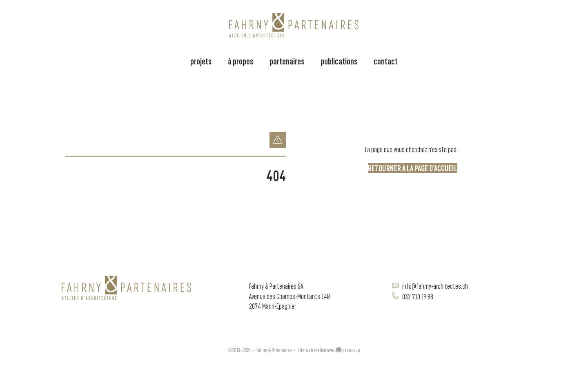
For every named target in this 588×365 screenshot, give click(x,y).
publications (339, 61)
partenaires (287, 61)
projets (201, 61)
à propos (241, 61)
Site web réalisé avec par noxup (329, 350)
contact (386, 61)
